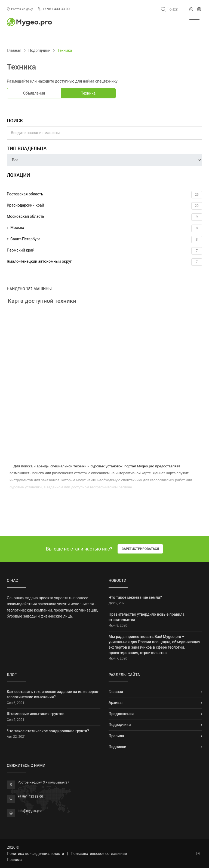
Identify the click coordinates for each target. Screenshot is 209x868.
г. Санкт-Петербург (104, 240)
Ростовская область (104, 195)
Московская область (104, 217)
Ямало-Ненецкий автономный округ (104, 262)
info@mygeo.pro (30, 811)
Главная (14, 50)
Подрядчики (39, 50)
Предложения (121, 714)
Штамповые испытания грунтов (36, 714)
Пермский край (104, 251)
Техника (88, 93)
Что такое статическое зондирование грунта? (48, 731)
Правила (116, 736)
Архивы (116, 703)
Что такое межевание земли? (135, 597)
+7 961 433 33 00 (54, 9)
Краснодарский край (104, 206)
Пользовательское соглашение (99, 854)
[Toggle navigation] (194, 22)
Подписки (117, 747)
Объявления (34, 93)
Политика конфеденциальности (35, 854)
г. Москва (104, 228)
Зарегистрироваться (140, 549)
